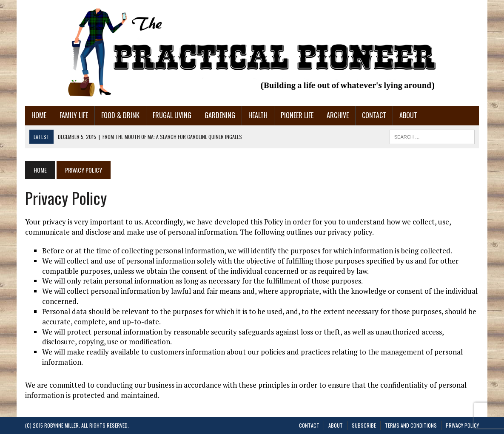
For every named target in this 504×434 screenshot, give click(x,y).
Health (258, 115)
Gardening (220, 115)
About (408, 115)
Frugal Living (172, 115)
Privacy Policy (462, 425)
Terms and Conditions (411, 425)
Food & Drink (120, 115)
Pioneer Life (297, 115)
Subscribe (364, 425)
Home (39, 115)
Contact (374, 115)
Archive (338, 115)
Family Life (74, 115)
